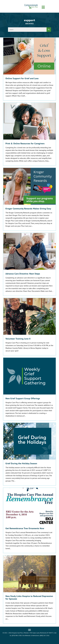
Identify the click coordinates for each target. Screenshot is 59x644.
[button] (43, 7)
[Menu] (29, 630)
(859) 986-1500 (17, 635)
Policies (26, 633)
